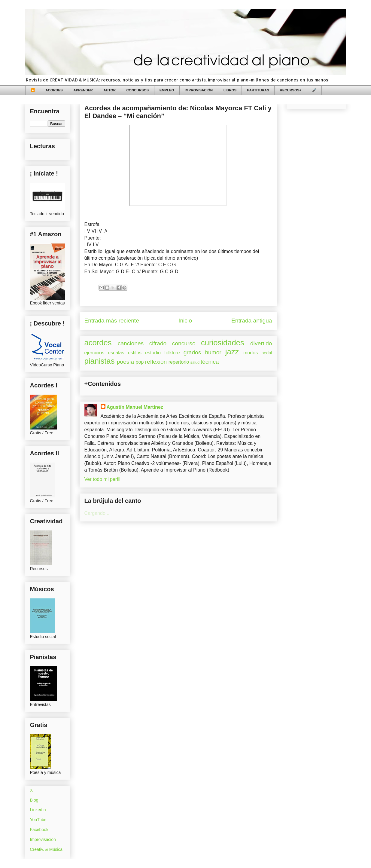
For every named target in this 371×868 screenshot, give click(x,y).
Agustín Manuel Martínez (135, 407)
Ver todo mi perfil (102, 479)
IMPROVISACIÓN (199, 90)
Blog (34, 800)
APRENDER (83, 90)
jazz (232, 352)
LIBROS (230, 90)
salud (195, 362)
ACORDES (54, 90)
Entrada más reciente (112, 321)
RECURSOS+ (290, 90)
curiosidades (223, 343)
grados (192, 352)
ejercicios (94, 353)
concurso (184, 343)
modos (251, 353)
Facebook (39, 830)
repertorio (179, 362)
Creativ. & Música (46, 849)
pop (140, 362)
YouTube (38, 820)
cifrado (158, 343)
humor (213, 352)
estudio (153, 353)
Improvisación (43, 839)
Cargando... (97, 513)
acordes (98, 343)
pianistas (100, 361)
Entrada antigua (252, 321)
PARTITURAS (258, 90)
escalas (116, 353)
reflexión (156, 362)
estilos (135, 353)
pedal (267, 353)
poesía (126, 362)
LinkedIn (38, 810)
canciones (131, 343)
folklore (172, 353)
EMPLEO (167, 90)
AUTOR (109, 90)
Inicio (185, 321)
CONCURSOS (138, 90)
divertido (261, 343)
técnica (210, 362)
